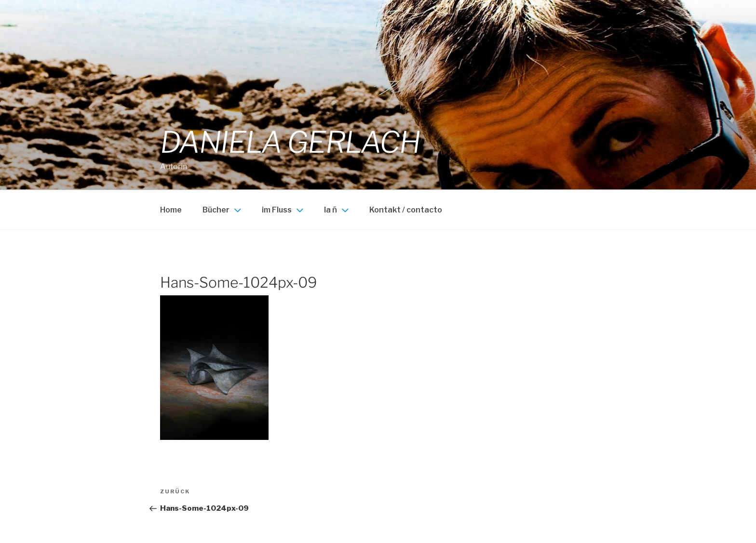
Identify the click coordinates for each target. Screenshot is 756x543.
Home (171, 210)
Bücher (223, 210)
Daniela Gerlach (290, 142)
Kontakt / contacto (406, 210)
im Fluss (284, 210)
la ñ (337, 210)
